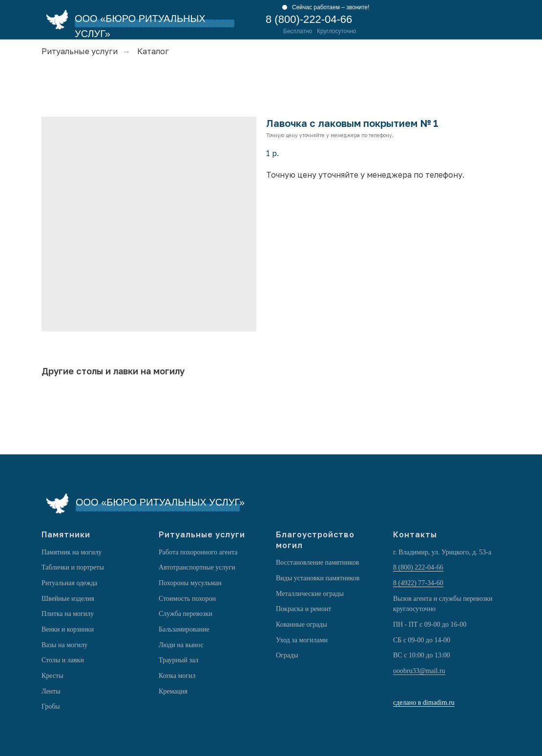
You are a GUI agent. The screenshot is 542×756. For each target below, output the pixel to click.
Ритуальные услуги (80, 51)
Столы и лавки (63, 660)
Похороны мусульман (190, 583)
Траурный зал (178, 660)
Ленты (51, 691)
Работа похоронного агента (198, 552)
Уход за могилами (302, 640)
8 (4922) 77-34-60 (418, 583)
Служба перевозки (186, 614)
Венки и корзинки (68, 629)
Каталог (153, 51)
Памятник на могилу (72, 552)
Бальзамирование (184, 629)
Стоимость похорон (187, 599)
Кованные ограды (302, 624)
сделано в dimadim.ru (424, 703)
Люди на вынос (181, 645)
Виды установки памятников (318, 578)
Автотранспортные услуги (197, 567)
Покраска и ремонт (303, 609)
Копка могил (177, 676)
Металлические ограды (310, 594)
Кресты (52, 676)
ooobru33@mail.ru (419, 671)
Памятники (66, 534)
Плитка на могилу (68, 614)
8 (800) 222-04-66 (418, 567)
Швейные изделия (68, 599)
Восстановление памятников (317, 562)
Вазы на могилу (64, 645)
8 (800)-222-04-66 (309, 19)
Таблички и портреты (73, 567)
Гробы (51, 706)
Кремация (173, 691)
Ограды (287, 655)
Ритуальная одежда (69, 583)
